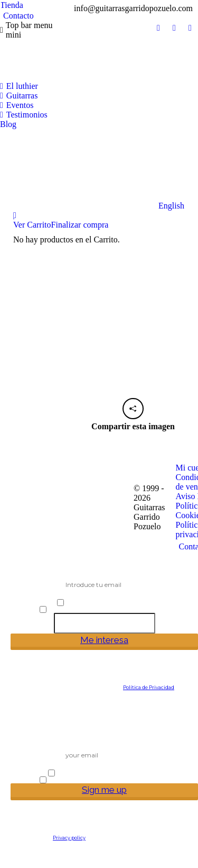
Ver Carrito (32, 225)
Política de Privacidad (149, 687)
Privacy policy (69, 838)
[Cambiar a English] (92, 170)
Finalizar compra (80, 225)
